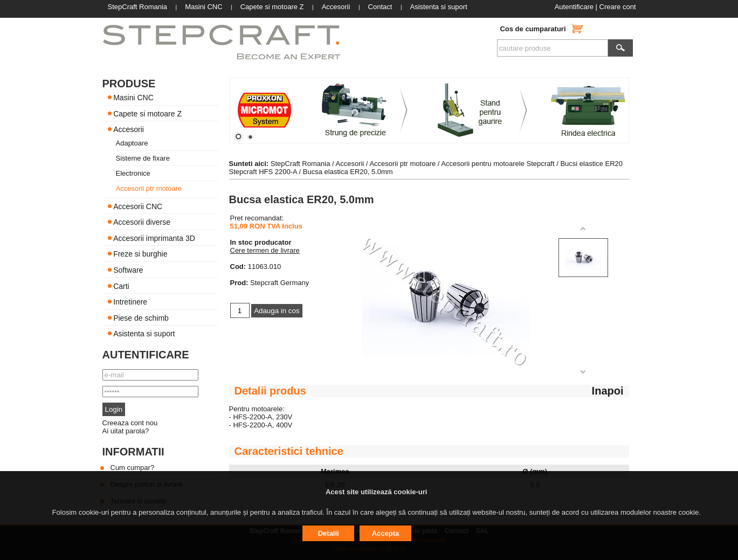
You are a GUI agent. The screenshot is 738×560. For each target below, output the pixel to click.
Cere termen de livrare (265, 250)
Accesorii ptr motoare (149, 188)
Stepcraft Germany (280, 283)
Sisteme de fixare (143, 158)
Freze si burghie (140, 254)
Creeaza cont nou (130, 423)
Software (128, 270)
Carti (121, 286)
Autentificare (574, 7)
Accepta (386, 533)
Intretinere (130, 302)
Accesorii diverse (142, 222)
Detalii (329, 533)
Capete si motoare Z (147, 113)
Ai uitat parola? (126, 431)
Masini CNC (133, 98)
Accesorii (129, 129)
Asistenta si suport (144, 334)
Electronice (133, 173)
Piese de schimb (141, 317)
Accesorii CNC (138, 206)
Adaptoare (132, 143)
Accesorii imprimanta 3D (154, 238)
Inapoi (608, 391)
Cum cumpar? (133, 468)
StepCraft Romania (301, 164)
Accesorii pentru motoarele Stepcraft (498, 164)
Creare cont (618, 7)
